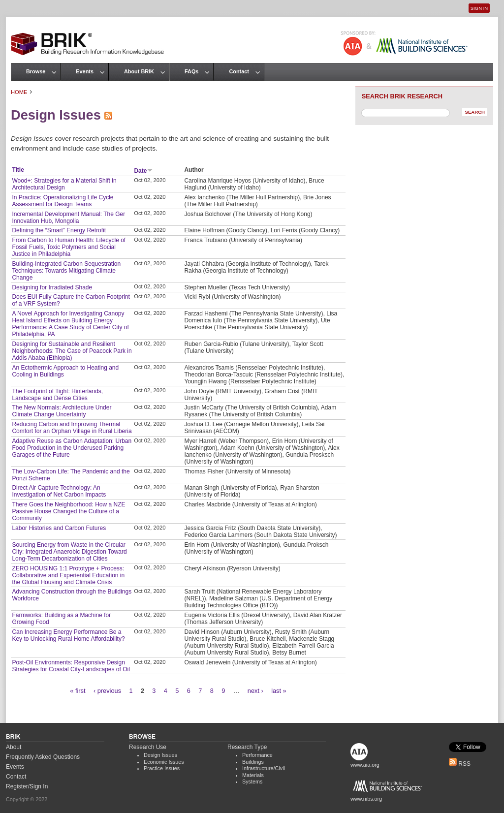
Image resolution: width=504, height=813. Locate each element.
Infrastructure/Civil (264, 768)
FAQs (191, 71)
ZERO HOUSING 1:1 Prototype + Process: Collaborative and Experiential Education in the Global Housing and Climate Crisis (68, 575)
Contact (239, 71)
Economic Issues (164, 762)
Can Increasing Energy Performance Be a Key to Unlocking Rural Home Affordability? (68, 635)
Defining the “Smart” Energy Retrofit (59, 230)
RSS (460, 764)
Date (143, 171)
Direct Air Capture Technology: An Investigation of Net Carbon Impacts (59, 491)
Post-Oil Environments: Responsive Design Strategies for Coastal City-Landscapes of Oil (71, 666)
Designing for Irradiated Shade (52, 287)
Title (18, 170)
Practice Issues (162, 768)
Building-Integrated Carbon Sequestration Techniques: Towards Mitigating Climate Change (66, 271)
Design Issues (160, 755)
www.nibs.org (366, 799)
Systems (252, 782)
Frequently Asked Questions (43, 757)
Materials (253, 775)
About (14, 747)
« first (78, 691)
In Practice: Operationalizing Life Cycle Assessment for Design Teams (63, 201)
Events (85, 71)
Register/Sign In (27, 786)
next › (255, 691)
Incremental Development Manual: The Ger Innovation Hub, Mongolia (68, 218)
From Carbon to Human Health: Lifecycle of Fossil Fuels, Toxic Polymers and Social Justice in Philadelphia (69, 247)
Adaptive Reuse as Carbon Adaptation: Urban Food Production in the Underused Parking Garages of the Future (72, 448)
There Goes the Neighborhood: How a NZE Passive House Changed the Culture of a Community (68, 511)
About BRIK (139, 71)
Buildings (253, 762)
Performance (257, 755)
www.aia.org (365, 765)
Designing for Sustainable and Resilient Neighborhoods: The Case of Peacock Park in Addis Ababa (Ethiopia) (72, 351)
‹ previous (107, 691)
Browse (36, 71)
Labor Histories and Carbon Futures (59, 528)
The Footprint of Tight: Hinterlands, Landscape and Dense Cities (57, 395)
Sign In (479, 8)
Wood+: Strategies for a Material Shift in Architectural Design (64, 184)
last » (279, 691)
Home (19, 92)
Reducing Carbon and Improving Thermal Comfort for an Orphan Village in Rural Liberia (72, 428)
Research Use (148, 747)
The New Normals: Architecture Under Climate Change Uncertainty (62, 411)
